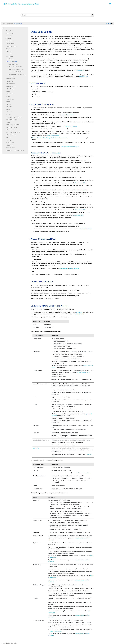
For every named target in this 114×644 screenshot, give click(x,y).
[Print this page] (112, 24)
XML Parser (10, 143)
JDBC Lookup (11, 94)
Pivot (9, 102)
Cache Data (36, 448)
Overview (10, 54)
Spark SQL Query (12, 127)
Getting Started (10, 31)
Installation (9, 36)
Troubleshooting (10, 148)
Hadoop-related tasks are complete (70, 147)
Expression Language (15, 150)
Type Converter (11, 135)
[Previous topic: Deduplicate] (109, 24)
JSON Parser (11, 99)
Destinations (9, 145)
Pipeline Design (10, 44)
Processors (9, 24)
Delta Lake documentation (83, 473)
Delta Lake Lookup (18, 24)
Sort (8, 122)
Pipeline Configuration (12, 46)
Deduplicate (11, 59)
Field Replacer (11, 89)
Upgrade (8, 38)
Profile (9, 104)
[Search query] (58, 15)
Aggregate (10, 56)
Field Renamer (11, 86)
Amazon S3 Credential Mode (16, 69)
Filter (9, 91)
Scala (9, 114)
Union (9, 138)
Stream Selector (12, 130)
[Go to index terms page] (110, 4)
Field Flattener (11, 79)
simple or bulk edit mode (83, 372)
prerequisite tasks (84, 77)
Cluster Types (10, 41)
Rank (9, 109)
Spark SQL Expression (13, 125)
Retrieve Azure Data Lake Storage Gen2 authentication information (50, 138)
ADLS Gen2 (79, 312)
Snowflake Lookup (12, 120)
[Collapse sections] (107, 24)
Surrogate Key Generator (14, 132)
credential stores (63, 268)
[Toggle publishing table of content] (3, 28)
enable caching (80, 70)
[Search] (93, 15)
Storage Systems (13, 64)
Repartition (10, 112)
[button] (6, 31)
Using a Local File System (15, 72)
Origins (8, 49)
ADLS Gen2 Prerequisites (15, 67)
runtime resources (74, 268)
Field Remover (11, 84)
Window (10, 140)
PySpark (10, 107)
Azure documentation (68, 115)
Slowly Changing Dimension (15, 117)
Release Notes (10, 33)
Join (8, 97)
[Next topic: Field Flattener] (110, 24)
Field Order (10, 81)
